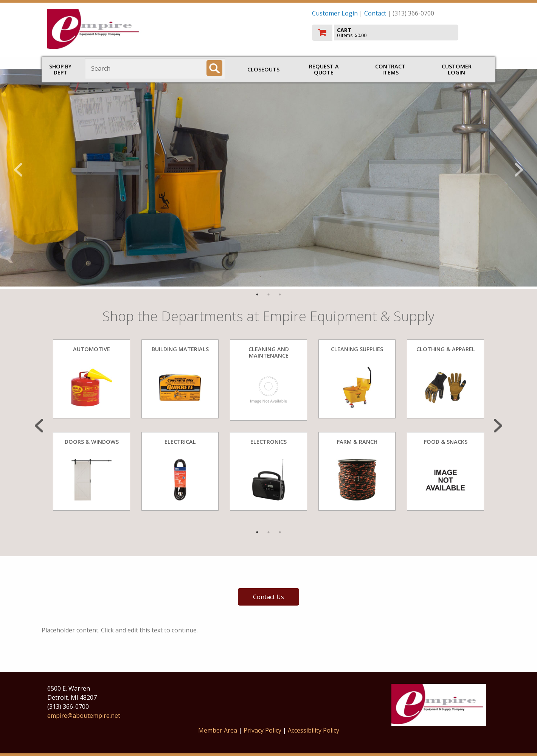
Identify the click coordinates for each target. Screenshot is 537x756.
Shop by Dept (60, 69)
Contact (375, 13)
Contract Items (390, 69)
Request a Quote (324, 69)
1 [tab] (257, 294)
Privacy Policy (263, 730)
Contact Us (268, 597)
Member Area (218, 730)
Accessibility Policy (314, 730)
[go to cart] (401, 33)
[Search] (214, 68)
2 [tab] (268, 294)
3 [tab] (280, 294)
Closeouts (263, 69)
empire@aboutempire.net (84, 716)
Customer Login (335, 13)
